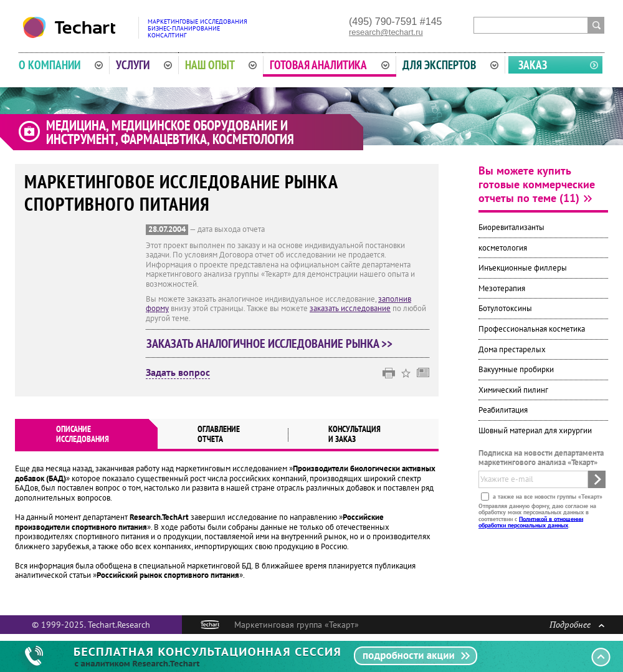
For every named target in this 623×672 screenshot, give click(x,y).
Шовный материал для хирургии (535, 430)
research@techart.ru (386, 32)
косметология (503, 248)
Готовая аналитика (330, 65)
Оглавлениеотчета (219, 434)
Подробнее (577, 624)
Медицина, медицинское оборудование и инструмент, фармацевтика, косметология (170, 132)
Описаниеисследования (83, 434)
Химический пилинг (513, 390)
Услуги (144, 65)
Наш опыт (221, 65)
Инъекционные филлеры (523, 268)
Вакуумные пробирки (516, 369)
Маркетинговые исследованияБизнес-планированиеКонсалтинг (197, 28)
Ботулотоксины (505, 308)
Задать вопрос (178, 373)
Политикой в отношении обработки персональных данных (531, 521)
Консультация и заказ (354, 434)
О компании (61, 65)
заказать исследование (350, 308)
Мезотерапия (502, 288)
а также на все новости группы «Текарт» (547, 496)
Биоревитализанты (511, 227)
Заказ (533, 65)
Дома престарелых (512, 349)
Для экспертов (450, 65)
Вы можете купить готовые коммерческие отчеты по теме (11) (537, 184)
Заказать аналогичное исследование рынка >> (269, 343)
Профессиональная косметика (532, 329)
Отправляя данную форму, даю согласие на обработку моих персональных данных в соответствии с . (537, 515)
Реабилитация (503, 410)
